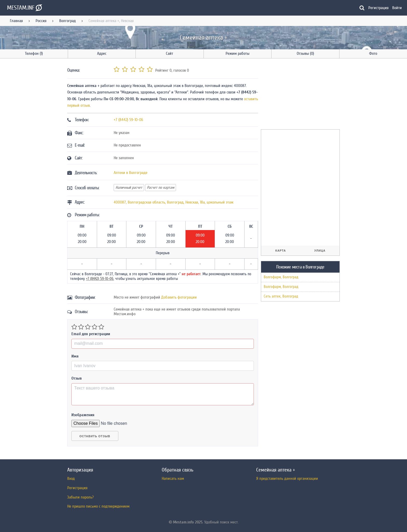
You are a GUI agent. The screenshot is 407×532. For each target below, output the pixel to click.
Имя (75, 356)
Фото (373, 53)
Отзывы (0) (305, 53)
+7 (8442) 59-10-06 (128, 120)
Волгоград (67, 21)
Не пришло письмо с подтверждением (98, 506)
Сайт (169, 53)
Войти (397, 8)
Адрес (102, 53)
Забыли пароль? (80, 497)
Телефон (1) (34, 53)
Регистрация (378, 8)
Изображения (83, 415)
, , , (174, 202)
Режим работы (238, 53)
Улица (320, 251)
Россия (41, 21)
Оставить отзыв (95, 436)
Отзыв (77, 378)
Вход (71, 479)
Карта (281, 251)
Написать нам (173, 479)
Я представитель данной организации (287, 479)
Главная (16, 21)
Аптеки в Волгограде (131, 173)
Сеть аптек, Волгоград (281, 296)
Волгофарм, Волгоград (281, 277)
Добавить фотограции (179, 297)
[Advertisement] (300, 95)
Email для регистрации (91, 334)
